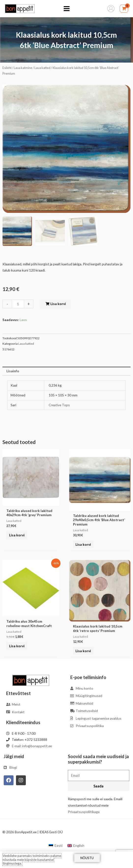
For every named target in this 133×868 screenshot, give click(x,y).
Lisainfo (13, 371)
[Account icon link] (111, 9)
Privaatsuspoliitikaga (84, 812)
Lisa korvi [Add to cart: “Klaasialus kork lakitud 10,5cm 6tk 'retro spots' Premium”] (83, 651)
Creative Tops (59, 405)
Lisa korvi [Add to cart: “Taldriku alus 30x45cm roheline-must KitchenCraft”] (17, 646)
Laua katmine (23, 68)
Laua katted (42, 68)
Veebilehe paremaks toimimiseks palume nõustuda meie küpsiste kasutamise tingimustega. (32, 859)
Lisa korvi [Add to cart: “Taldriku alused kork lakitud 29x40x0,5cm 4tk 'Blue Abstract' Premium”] (83, 544)
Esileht (7, 68)
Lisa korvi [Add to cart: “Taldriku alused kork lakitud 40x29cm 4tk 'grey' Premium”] (17, 535)
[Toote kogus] (18, 304)
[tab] (66, 371)
